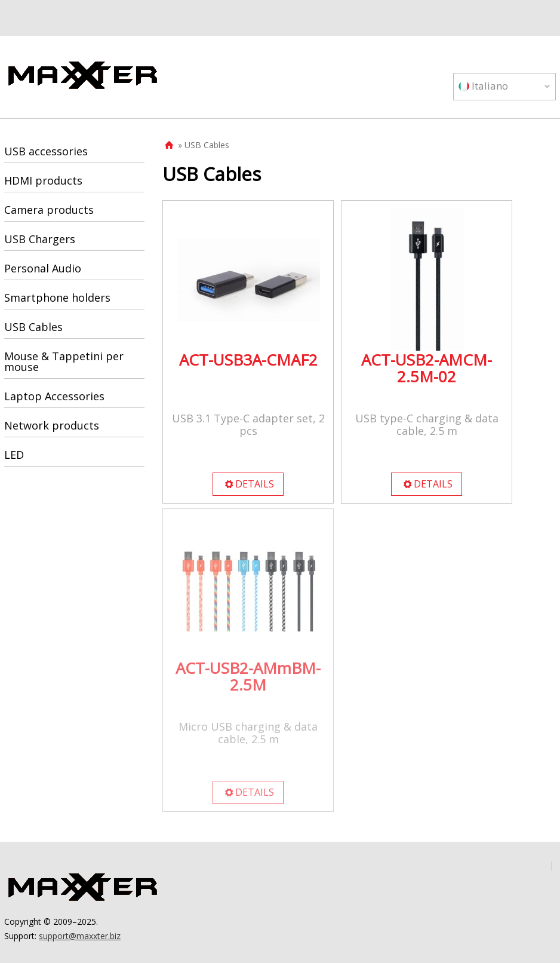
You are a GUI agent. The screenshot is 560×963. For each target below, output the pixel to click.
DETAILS (249, 484)
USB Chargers (40, 239)
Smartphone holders (57, 298)
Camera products (49, 210)
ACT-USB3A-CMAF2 (248, 360)
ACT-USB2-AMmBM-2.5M (248, 676)
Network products (52, 425)
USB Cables (33, 327)
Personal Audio (43, 268)
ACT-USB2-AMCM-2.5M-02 (427, 368)
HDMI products (43, 180)
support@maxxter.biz (80, 936)
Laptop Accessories (54, 396)
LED (14, 455)
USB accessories (46, 151)
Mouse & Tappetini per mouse (64, 361)
